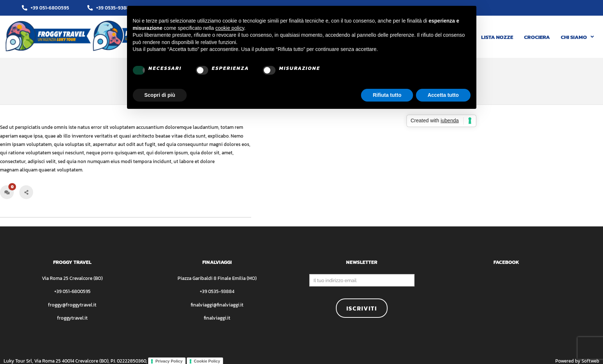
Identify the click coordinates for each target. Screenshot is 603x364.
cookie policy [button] (230, 28)
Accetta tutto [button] (443, 95)
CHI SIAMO (577, 37)
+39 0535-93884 (217, 291)
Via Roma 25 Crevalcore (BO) (72, 278)
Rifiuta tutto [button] (387, 95)
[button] (577, 37)
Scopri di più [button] (160, 95)
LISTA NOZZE (497, 37)
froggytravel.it (72, 318)
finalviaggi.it (217, 318)
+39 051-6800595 (72, 291)
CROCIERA (537, 37)
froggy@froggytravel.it (72, 305)
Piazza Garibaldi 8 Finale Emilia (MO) (217, 278)
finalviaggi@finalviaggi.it (217, 305)
